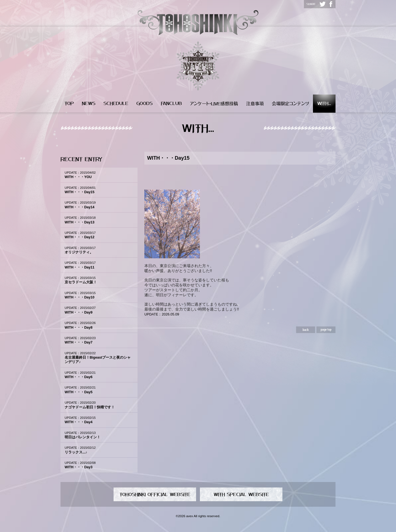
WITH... (324, 104)
